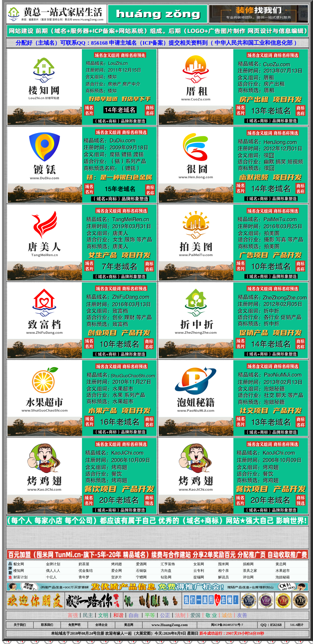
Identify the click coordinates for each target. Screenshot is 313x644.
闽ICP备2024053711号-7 (227, 625)
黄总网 (129, 625)
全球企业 (101, 625)
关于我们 (20, 625)
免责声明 (74, 625)
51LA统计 (297, 625)
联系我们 (47, 625)
